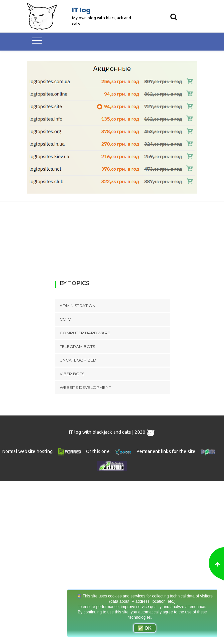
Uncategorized (78, 360)
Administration (77, 306)
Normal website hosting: (43, 451)
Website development (85, 387)
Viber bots (72, 374)
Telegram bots (77, 346)
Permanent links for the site (177, 451)
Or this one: (109, 451)
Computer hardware (85, 333)
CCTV (65, 319)
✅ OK (145, 628)
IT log (81, 10)
